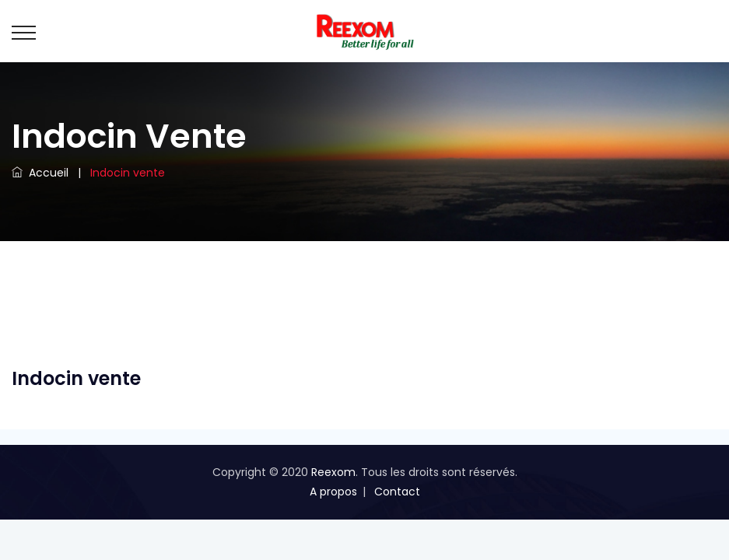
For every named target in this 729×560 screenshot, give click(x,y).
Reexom (333, 472)
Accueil (40, 173)
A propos (333, 492)
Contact (397, 492)
